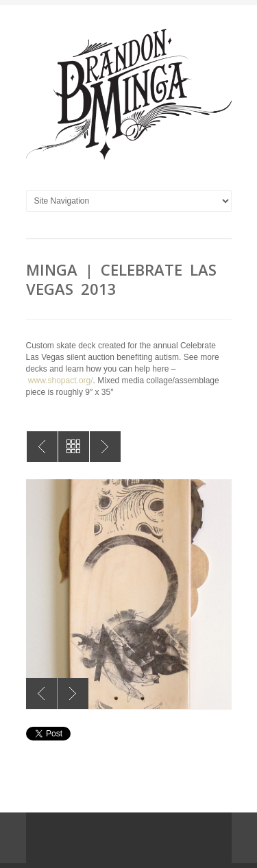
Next (73, 694)
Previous (41, 694)
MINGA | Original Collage (105, 447)
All (74, 447)
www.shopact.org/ (61, 381)
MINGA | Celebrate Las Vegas (42, 447)
